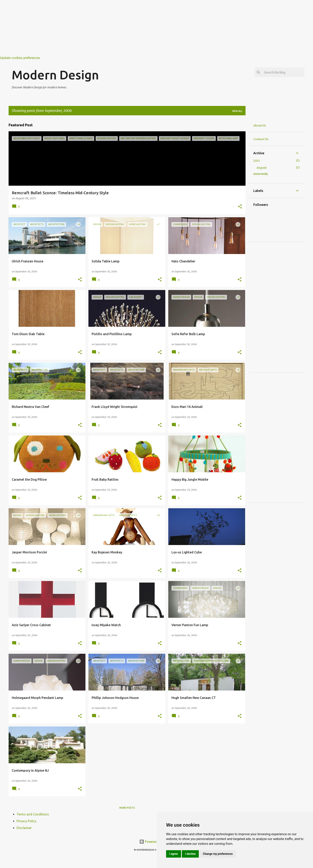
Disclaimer (24, 828)
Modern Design (55, 75)
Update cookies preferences (20, 58)
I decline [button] (190, 854)
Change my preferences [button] (218, 854)
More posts (127, 808)
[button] (240, 207)
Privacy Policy (26, 821)
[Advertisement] (120, 28)
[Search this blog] (283, 72)
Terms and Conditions (33, 814)
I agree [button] (174, 854)
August (261, 168)
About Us (260, 126)
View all (237, 111)
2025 (257, 161)
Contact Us (261, 139)
